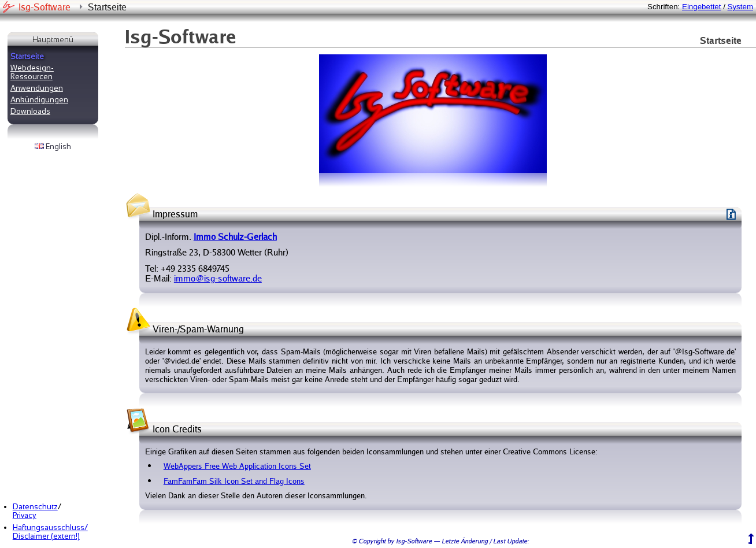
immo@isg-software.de (218, 278)
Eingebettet (701, 7)
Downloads (30, 111)
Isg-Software (45, 7)
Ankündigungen (39, 100)
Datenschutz (35, 507)
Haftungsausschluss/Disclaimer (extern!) (50, 532)
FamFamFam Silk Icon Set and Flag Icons (234, 481)
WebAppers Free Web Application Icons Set (237, 466)
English (53, 147)
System (740, 7)
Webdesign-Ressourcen (32, 72)
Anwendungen (37, 88)
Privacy (25, 515)
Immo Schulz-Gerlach (235, 237)
